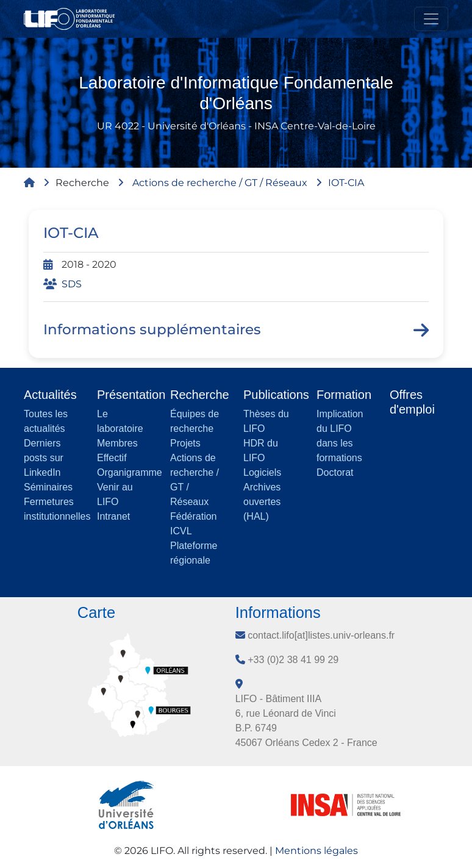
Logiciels (262, 472)
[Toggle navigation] (431, 19)
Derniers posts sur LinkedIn (44, 458)
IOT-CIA (346, 183)
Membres (117, 443)
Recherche (82, 183)
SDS (72, 284)
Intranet (113, 516)
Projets (185, 443)
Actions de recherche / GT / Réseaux (220, 183)
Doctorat (335, 472)
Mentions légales (316, 851)
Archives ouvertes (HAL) (262, 502)
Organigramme (130, 472)
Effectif (112, 458)
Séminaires (48, 487)
